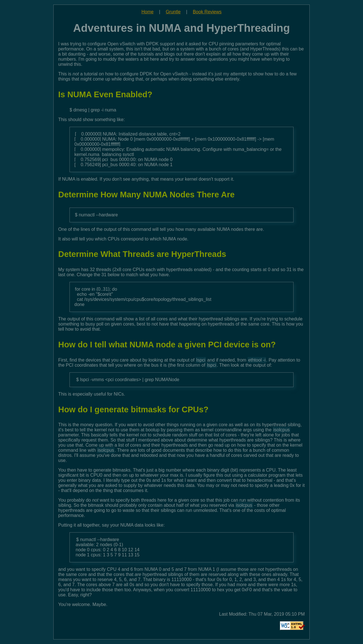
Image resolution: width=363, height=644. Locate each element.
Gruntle (173, 12)
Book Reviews (207, 12)
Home (148, 12)
